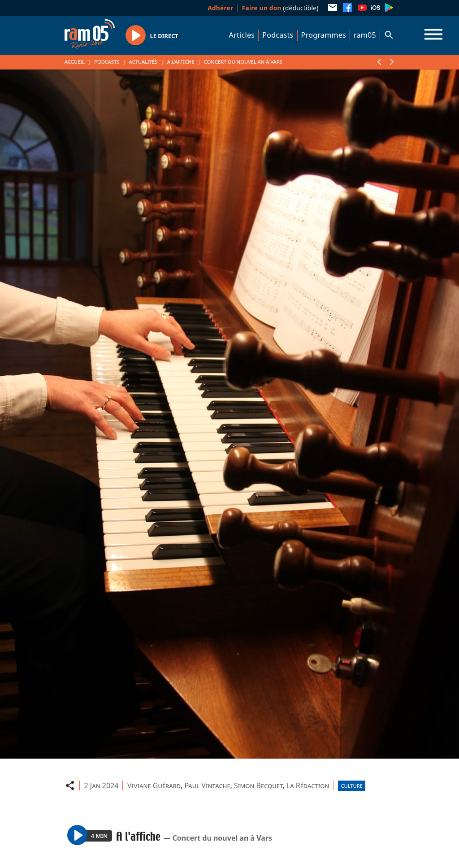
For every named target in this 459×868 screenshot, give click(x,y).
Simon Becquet (258, 786)
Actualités (143, 62)
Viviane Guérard (154, 786)
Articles (242, 35)
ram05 (365, 35)
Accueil (75, 62)
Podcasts (278, 35)
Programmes (324, 35)
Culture (351, 786)
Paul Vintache (207, 786)
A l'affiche (181, 62)
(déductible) (280, 8)
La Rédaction (308, 786)
